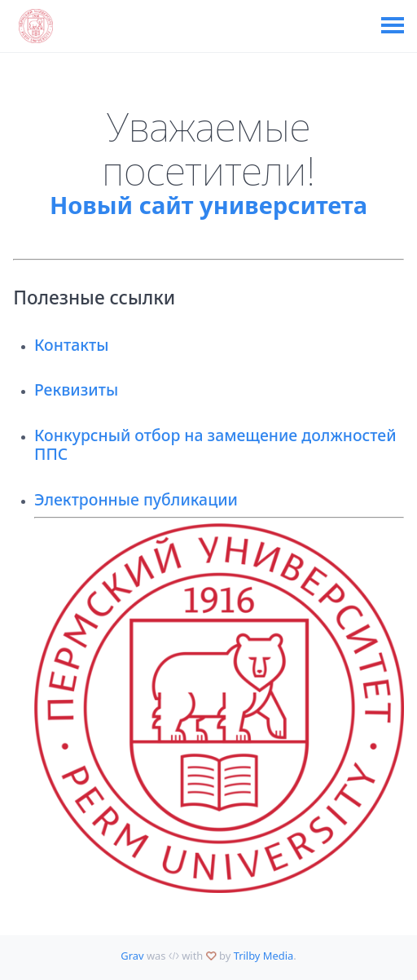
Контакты (71, 345)
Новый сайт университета (208, 205)
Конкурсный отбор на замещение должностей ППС (215, 444)
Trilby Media (264, 956)
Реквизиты (76, 389)
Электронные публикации (136, 499)
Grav (132, 956)
